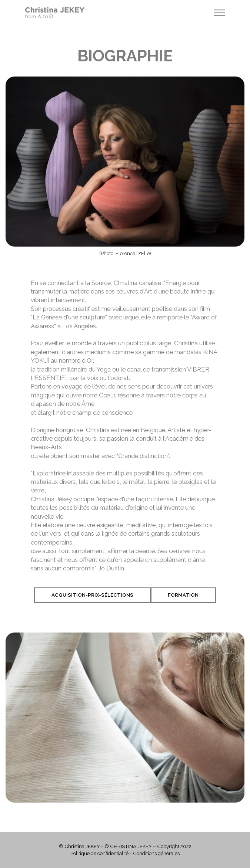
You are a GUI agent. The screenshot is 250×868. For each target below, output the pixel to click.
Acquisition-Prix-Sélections (92, 595)
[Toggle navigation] (219, 13)
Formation (183, 595)
